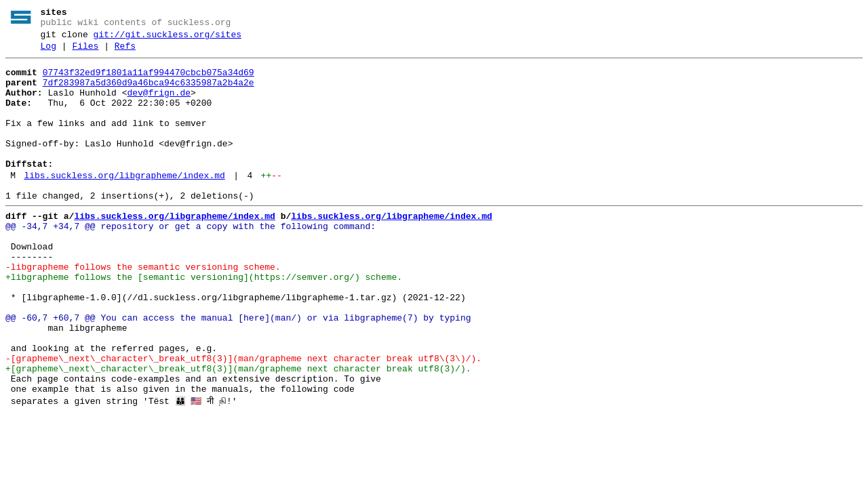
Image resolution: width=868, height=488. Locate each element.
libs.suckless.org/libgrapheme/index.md (124, 204)
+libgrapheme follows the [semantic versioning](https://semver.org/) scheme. (204, 322)
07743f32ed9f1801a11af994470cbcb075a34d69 (149, 81)
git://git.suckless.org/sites (167, 39)
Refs (125, 52)
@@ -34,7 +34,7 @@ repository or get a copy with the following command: (191, 261)
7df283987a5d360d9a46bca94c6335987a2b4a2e (149, 93)
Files (85, 52)
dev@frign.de (159, 105)
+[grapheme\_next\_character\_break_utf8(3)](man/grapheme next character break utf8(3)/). (238, 432)
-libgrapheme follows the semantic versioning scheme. (143, 310)
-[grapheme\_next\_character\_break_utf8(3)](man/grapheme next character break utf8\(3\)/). (243, 420)
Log (48, 52)
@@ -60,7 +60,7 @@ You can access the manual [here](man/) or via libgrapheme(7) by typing (238, 371)
